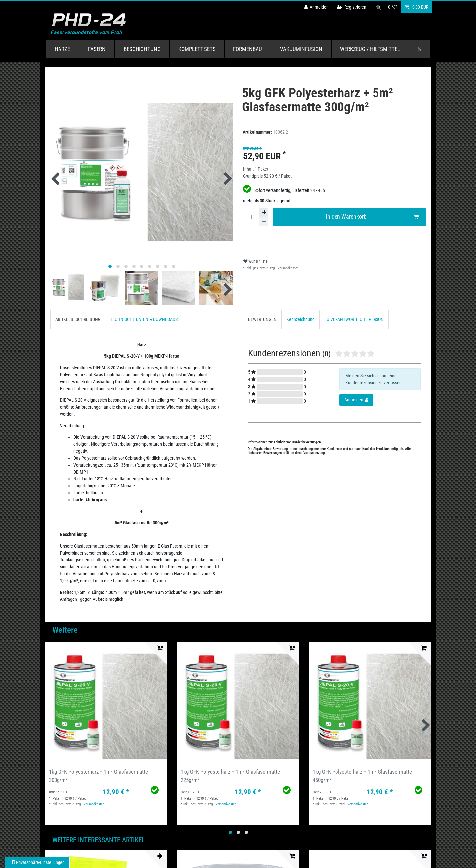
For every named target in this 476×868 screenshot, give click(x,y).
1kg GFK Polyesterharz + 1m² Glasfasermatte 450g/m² (362, 776)
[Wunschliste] (393, 7)
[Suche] (378, 7)
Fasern (97, 49)
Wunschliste (256, 261)
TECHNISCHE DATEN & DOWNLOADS (144, 319)
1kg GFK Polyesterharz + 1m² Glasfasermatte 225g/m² (230, 776)
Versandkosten (288, 268)
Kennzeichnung (300, 319)
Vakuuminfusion (301, 49)
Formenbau (248, 49)
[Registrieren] (350, 7)
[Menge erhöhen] (263, 212)
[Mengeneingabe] (251, 217)
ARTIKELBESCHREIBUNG (78, 319)
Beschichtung (142, 49)
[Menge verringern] (263, 222)
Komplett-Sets (197, 49)
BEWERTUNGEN (262, 319)
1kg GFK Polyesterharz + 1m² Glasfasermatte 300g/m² (99, 776)
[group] (106, 703)
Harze (62, 49)
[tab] (78, 319)
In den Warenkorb (372, 217)
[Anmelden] (314, 7)
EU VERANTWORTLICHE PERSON (354, 319)
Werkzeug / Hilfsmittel (370, 49)
